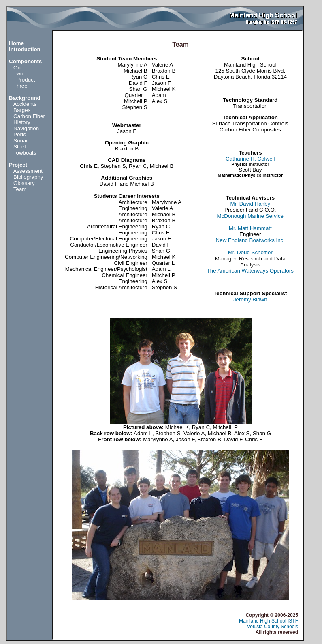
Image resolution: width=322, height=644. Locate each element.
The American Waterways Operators (250, 271)
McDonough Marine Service (250, 216)
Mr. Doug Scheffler (250, 252)
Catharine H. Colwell (250, 159)
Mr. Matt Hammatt (250, 228)
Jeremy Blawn (250, 299)
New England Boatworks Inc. (250, 240)
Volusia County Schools (273, 627)
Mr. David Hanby (251, 204)
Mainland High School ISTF (269, 621)
